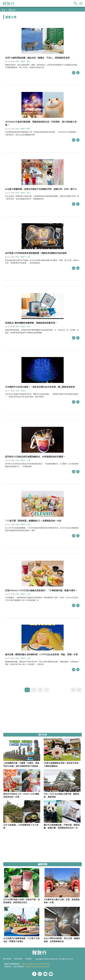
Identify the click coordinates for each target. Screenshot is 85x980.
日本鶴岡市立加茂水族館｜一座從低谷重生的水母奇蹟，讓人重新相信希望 (40, 387)
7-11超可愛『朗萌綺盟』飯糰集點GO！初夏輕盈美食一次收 (33, 521)
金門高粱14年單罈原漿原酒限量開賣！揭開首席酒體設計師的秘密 (36, 253)
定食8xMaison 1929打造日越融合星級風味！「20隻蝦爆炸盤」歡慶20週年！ (41, 590)
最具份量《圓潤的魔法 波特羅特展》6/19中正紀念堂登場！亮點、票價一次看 (41, 654)
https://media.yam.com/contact (38, 966)
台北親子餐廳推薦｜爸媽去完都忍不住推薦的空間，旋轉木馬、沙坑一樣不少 (41, 189)
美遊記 (23, 391)
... (47, 690)
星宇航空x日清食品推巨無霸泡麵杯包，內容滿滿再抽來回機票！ (35, 457)
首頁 (3, 10)
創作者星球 (18, 959)
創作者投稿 (7, 959)
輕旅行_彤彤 (25, 61)
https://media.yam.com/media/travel (36, 964)
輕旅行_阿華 (25, 129)
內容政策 (28, 959)
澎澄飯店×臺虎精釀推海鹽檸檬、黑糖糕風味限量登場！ (31, 323)
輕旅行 (9, 3)
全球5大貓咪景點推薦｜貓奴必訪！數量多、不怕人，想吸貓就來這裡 (37, 58)
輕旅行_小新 (25, 257)
